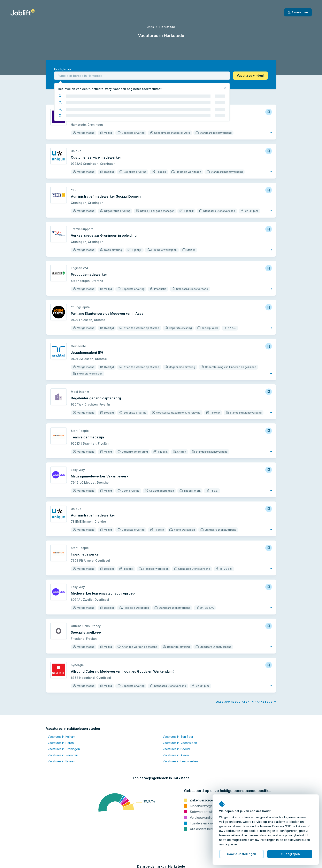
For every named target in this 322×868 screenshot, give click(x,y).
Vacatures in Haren (61, 743)
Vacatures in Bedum (176, 749)
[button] (250, 76)
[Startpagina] (22, 12)
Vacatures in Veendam (63, 755)
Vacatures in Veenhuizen (180, 743)
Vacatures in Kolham (61, 737)
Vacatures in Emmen (61, 761)
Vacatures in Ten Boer (178, 737)
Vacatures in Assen (176, 755)
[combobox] (142, 76)
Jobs (150, 27)
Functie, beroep (62, 69)
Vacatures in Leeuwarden (180, 761)
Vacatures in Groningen (64, 749)
